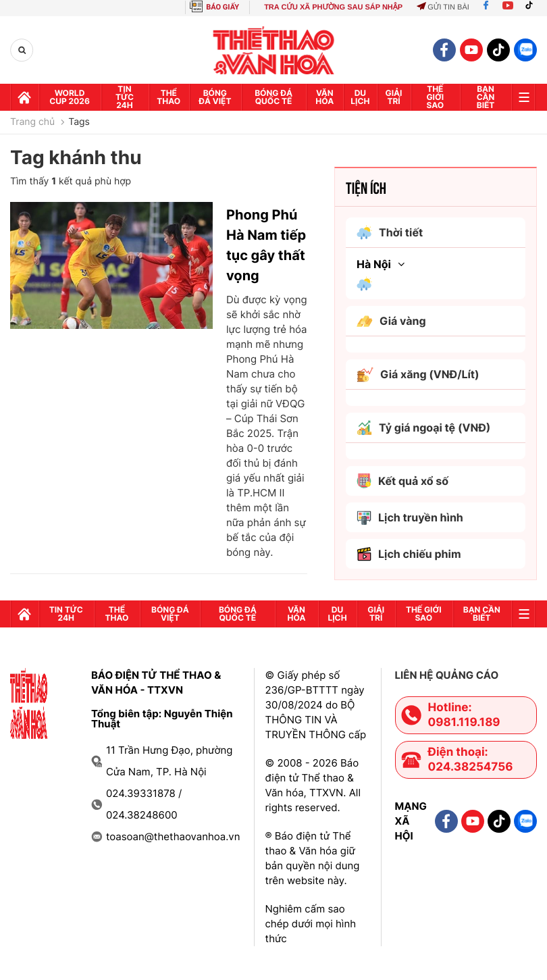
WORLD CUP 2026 (70, 97)
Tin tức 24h (125, 97)
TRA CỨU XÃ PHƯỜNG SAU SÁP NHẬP (333, 7)
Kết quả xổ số (402, 481)
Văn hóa (324, 97)
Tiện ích (366, 187)
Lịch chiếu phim (409, 554)
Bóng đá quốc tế (273, 97)
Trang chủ (32, 122)
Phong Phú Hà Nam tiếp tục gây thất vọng (266, 245)
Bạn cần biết (486, 97)
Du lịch (360, 97)
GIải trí (394, 97)
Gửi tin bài (443, 7)
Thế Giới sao (435, 97)
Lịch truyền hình (410, 518)
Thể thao (168, 97)
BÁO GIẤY (223, 7)
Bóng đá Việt (215, 97)
